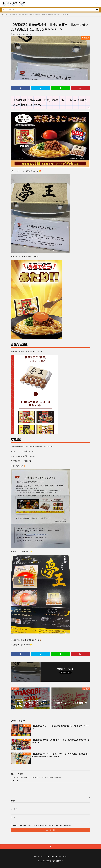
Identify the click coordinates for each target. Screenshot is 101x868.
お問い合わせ (38, 856)
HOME (5, 15)
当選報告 (13, 15)
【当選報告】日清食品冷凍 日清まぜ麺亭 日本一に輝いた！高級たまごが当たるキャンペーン (43, 15)
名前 (13, 801)
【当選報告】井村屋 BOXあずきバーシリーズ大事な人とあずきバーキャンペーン (61, 741)
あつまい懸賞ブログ (56, 861)
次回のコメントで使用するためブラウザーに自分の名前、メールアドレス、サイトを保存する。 (42, 825)
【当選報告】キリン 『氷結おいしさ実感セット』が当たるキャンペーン (61, 727)
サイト (13, 817)
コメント (15, 781)
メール (14, 809)
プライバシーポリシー (53, 856)
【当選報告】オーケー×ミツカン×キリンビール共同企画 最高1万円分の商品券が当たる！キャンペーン (60, 755)
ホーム (65, 856)
